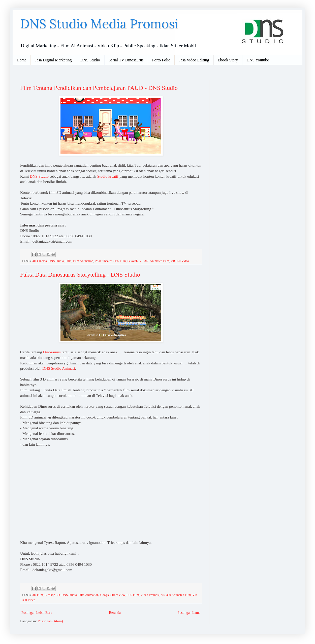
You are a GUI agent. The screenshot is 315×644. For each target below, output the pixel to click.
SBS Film (120, 261)
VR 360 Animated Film (154, 261)
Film (69, 261)
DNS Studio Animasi (59, 368)
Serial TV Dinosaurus (126, 60)
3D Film (38, 595)
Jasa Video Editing (194, 60)
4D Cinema (40, 261)
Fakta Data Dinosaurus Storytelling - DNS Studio (80, 275)
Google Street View (113, 595)
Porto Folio (161, 60)
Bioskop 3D (52, 595)
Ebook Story (228, 60)
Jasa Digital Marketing (53, 60)
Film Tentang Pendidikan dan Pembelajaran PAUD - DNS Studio (99, 88)
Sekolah (133, 261)
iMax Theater (103, 261)
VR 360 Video (180, 261)
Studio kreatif (108, 176)
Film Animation (83, 261)
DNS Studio (90, 60)
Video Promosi (150, 595)
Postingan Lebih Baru (37, 613)
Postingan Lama (189, 613)
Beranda (115, 613)
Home (22, 60)
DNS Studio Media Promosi (99, 24)
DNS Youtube (258, 60)
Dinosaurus (52, 352)
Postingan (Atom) (50, 621)
